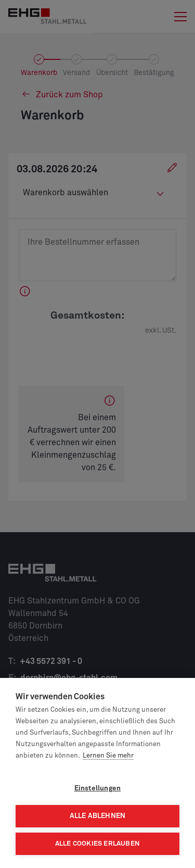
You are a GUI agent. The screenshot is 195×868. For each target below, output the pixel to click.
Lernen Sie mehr (108, 756)
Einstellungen (98, 788)
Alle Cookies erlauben (97, 844)
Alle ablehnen (98, 816)
